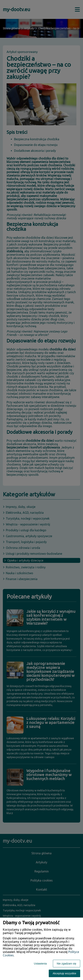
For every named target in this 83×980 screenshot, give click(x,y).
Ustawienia (40, 964)
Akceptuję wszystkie (64, 973)
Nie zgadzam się (67, 964)
